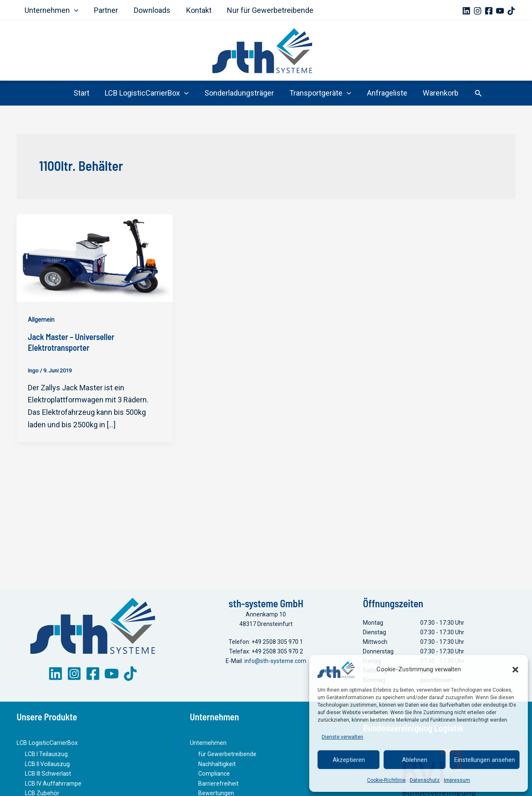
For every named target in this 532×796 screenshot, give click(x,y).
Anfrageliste (386, 93)
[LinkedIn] (55, 675)
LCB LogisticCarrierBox (148, 93)
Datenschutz (425, 780)
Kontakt (196, 10)
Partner (105, 10)
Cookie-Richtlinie (386, 780)
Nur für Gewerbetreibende (267, 10)
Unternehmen (51, 10)
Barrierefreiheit (218, 784)
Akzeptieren (349, 760)
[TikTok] (511, 11)
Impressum (457, 780)
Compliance (214, 775)
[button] (515, 670)
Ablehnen (415, 760)
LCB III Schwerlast (48, 775)
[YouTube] (500, 11)
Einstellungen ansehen (485, 760)
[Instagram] (478, 11)
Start (83, 93)
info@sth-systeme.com (275, 662)
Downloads (150, 10)
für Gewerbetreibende (227, 756)
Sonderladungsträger (240, 93)
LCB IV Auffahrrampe (53, 784)
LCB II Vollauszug (47, 765)
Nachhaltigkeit (217, 765)
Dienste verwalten (342, 737)
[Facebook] (489, 11)
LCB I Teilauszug (46, 756)
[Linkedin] (466, 11)
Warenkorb (439, 93)
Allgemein (41, 320)
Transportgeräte (320, 93)
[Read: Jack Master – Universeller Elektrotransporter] (95, 257)
